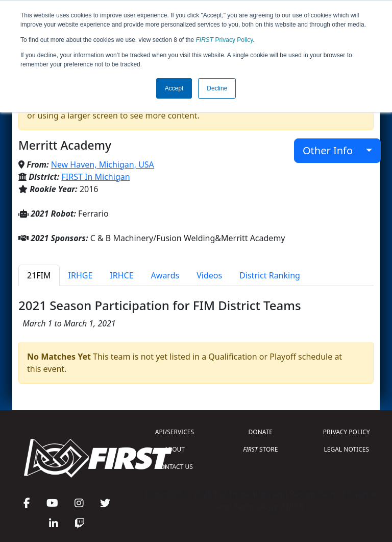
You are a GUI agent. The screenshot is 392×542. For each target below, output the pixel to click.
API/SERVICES (175, 432)
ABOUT (175, 449)
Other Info (333, 150)
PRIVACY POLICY (347, 432)
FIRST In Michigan (96, 177)
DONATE (261, 432)
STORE (260, 449)
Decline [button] (217, 88)
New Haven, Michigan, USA (103, 164)
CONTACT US (175, 467)
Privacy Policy (225, 40)
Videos (209, 275)
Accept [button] (174, 88)
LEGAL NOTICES (347, 449)
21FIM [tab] (39, 275)
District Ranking (270, 275)
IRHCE (121, 275)
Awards (165, 275)
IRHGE (81, 275)
